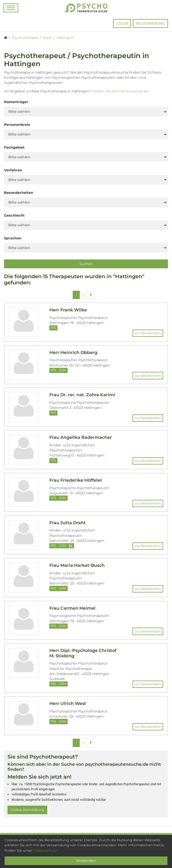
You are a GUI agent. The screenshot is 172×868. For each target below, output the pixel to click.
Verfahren (13, 170)
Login (122, 23)
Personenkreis (17, 125)
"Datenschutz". (46, 850)
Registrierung (150, 23)
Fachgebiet (14, 147)
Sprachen (13, 238)
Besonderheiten (19, 193)
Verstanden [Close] (86, 861)
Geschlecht (14, 215)
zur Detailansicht (148, 333)
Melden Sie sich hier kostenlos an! (120, 91)
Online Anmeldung (27, 810)
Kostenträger (16, 102)
